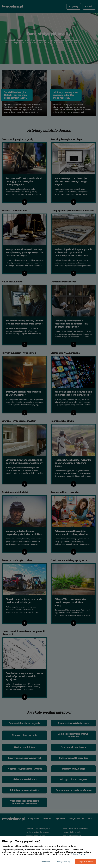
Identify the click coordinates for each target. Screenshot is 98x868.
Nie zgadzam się (64, 862)
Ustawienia (45, 862)
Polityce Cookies (78, 854)
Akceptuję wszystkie (85, 862)
